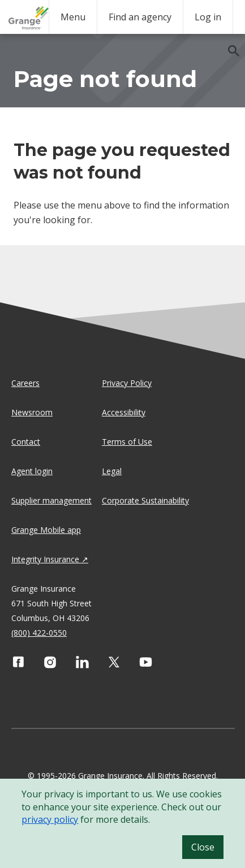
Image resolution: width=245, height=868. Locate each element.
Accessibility (124, 412)
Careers (25, 383)
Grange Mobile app (46, 530)
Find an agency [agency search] (140, 17)
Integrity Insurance (45, 559)
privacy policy (50, 819)
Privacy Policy (127, 383)
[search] (228, 45)
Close (203, 847)
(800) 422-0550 (39, 633)
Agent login (32, 471)
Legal (112, 471)
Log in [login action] (208, 17)
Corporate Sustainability (145, 500)
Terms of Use (127, 442)
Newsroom (32, 412)
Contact (26, 442)
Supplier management (51, 500)
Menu (73, 17)
